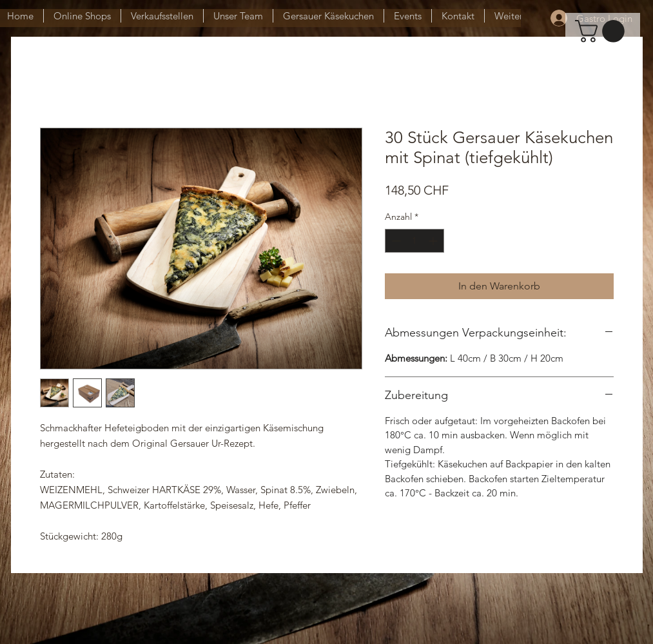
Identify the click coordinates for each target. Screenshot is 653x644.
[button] (602, 31)
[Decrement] (395, 241)
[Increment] (434, 241)
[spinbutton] (414, 241)
